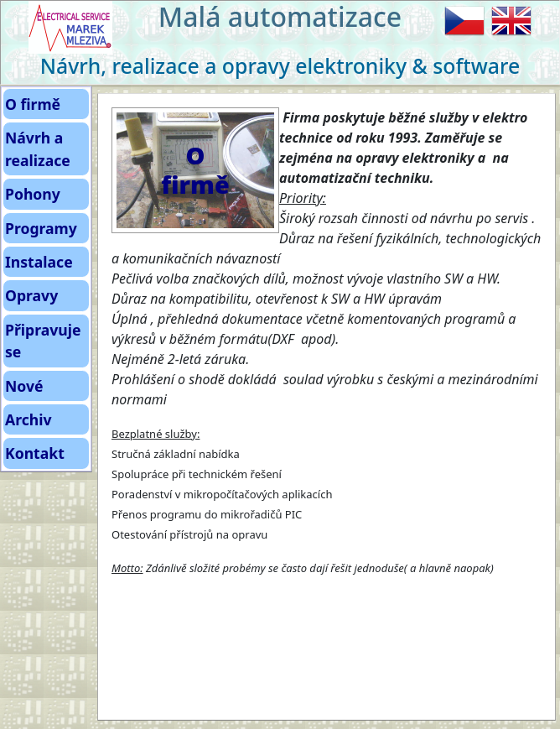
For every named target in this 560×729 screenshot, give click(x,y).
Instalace (39, 262)
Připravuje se (43, 341)
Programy (41, 228)
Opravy (31, 295)
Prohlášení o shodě (170, 379)
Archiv (29, 419)
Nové (24, 386)
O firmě (33, 104)
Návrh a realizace (38, 148)
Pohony (33, 194)
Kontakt (35, 453)
